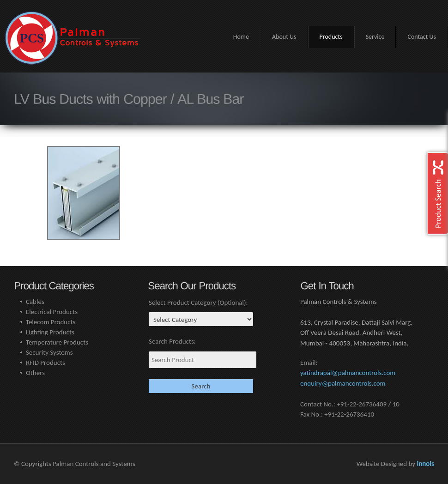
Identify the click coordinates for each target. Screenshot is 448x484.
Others (35, 373)
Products (331, 37)
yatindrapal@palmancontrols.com (348, 373)
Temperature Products (57, 342)
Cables (35, 302)
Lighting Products (50, 332)
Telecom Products (51, 322)
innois (425, 464)
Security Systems (49, 352)
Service (375, 37)
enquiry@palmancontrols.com (343, 383)
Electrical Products (52, 312)
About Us (284, 37)
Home (241, 37)
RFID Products (45, 363)
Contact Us (422, 37)
